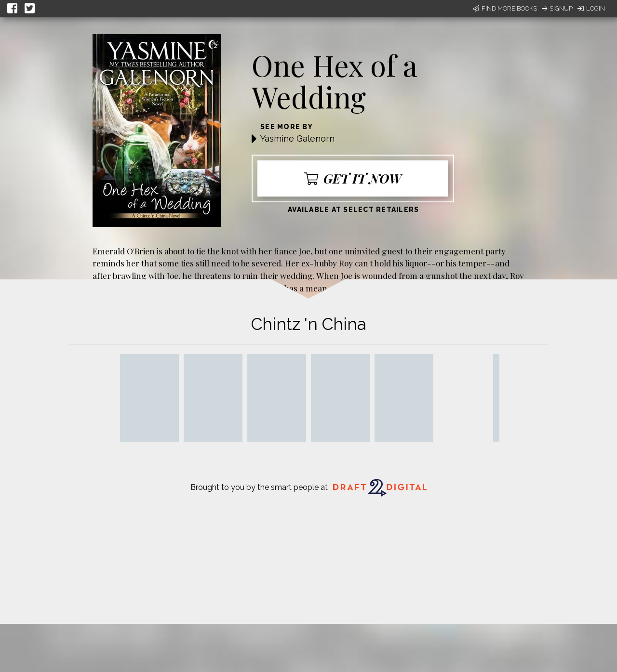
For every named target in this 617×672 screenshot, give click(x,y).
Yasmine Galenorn (297, 138)
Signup (557, 8)
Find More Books (505, 8)
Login (591, 8)
